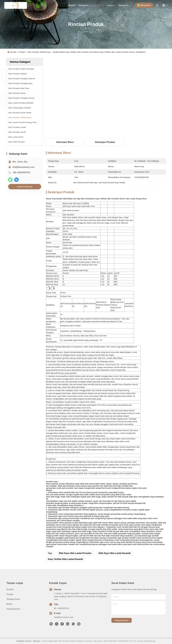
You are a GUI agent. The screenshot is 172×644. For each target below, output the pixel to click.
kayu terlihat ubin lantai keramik (65, 559)
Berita (9, 604)
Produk (99, 5)
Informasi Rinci (65, 142)
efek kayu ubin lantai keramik (115, 553)
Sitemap (36, 641)
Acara (111, 5)
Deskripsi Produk (105, 142)
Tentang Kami (85, 5)
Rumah (72, 5)
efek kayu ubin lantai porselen (75, 553)
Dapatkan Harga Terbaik (131, 130)
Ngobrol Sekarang (25, 187)
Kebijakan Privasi (23, 641)
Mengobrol (144, 5)
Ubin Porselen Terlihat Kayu (39, 52)
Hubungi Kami (125, 5)
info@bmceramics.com (23, 167)
